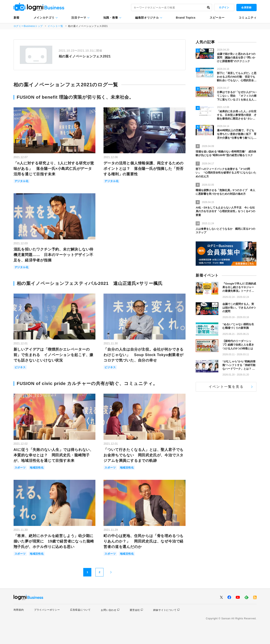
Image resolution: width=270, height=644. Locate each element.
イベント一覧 (55, 26)
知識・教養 (111, 18)
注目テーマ (79, 18)
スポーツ (20, 468)
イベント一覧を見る (226, 387)
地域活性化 (37, 468)
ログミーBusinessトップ (28, 26)
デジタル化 (22, 181)
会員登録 (246, 7)
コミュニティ (248, 18)
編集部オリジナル (147, 18)
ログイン (224, 7)
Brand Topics (186, 18)
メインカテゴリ (44, 18)
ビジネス (20, 367)
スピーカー (217, 18)
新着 (17, 18)
